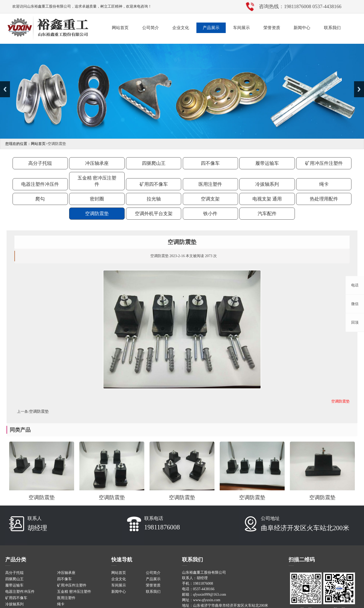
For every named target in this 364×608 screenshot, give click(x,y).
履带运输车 (267, 163)
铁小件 (210, 214)
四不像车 (210, 163)
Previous (5, 89)
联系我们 (332, 28)
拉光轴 (154, 199)
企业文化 (181, 28)
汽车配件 (267, 214)
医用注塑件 (210, 184)
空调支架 (210, 199)
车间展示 (241, 28)
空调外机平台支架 (154, 214)
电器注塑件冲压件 (40, 184)
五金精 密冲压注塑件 (97, 181)
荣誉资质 (272, 28)
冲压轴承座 (97, 163)
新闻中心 (302, 28)
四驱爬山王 (154, 163)
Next (359, 89)
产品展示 (211, 28)
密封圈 (97, 199)
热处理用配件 (324, 199)
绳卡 (324, 184)
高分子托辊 (40, 163)
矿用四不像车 (154, 184)
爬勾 (40, 199)
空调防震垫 (97, 214)
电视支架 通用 (267, 199)
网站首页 (120, 28)
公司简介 (151, 28)
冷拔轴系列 (267, 184)
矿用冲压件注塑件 (324, 163)
